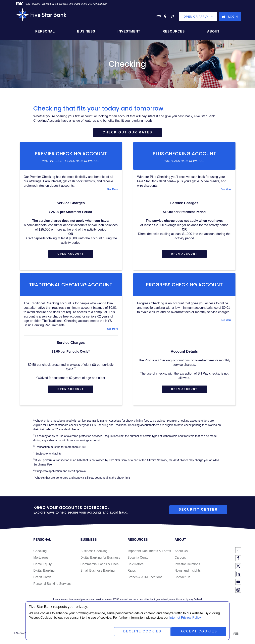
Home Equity (42, 566)
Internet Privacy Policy (185, 618)
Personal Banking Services (52, 585)
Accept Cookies (199, 631)
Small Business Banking (98, 572)
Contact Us (182, 578)
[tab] (71, 190)
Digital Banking (44, 572)
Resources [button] (174, 31)
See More (112, 190)
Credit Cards (42, 578)
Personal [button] (45, 31)
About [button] (213, 31)
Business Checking (94, 552)
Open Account (76, 255)
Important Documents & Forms (149, 552)
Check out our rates (127, 132)
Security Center (138, 559)
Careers (180, 559)
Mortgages (41, 559)
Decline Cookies (142, 631)
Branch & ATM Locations (145, 578)
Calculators (135, 566)
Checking (40, 552)
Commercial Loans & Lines (100, 566)
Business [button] (86, 31)
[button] (71, 190)
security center (198, 511)
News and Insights (188, 572)
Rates (132, 572)
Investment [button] (129, 31)
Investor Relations (187, 566)
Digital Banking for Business (100, 559)
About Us (181, 552)
